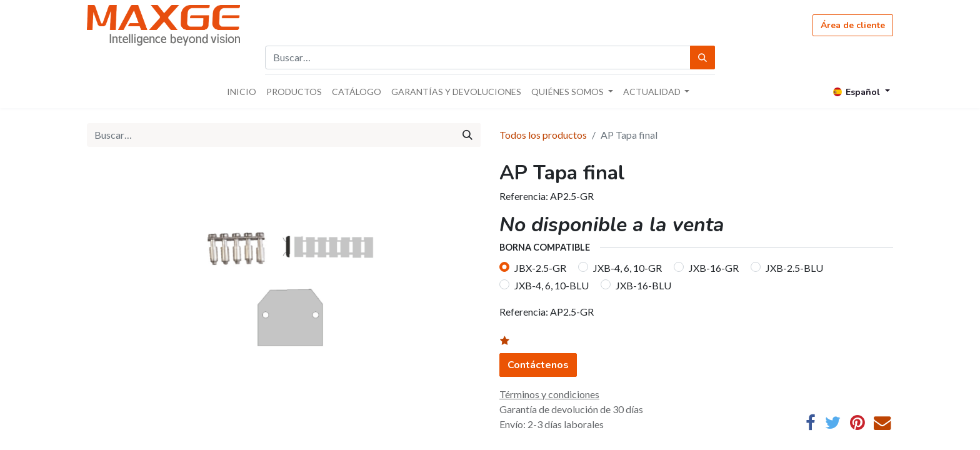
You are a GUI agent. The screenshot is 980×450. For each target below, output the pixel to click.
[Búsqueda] (702, 57)
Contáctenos (538, 365)
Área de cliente (853, 25)
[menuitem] (242, 92)
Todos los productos (543, 135)
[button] (512, 341)
